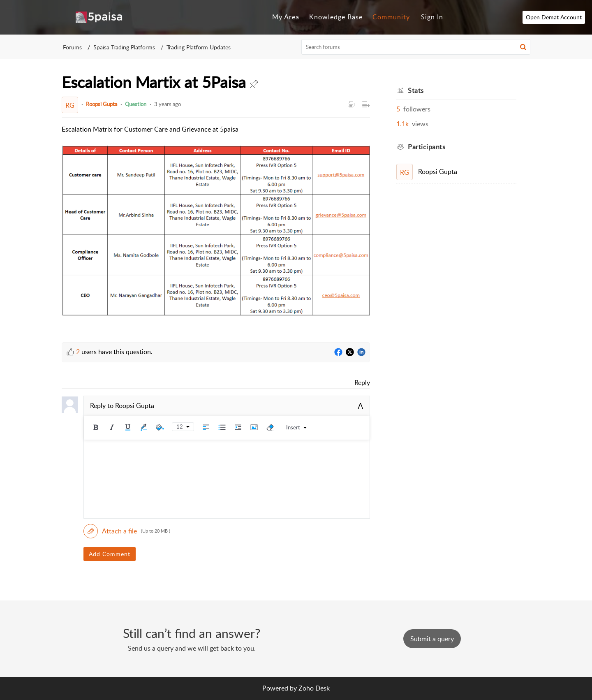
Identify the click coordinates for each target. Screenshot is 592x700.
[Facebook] (338, 352)
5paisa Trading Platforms (124, 47)
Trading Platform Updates (199, 47)
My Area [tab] (286, 17)
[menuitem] (432, 17)
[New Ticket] (432, 639)
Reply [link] (362, 382)
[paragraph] (216, 227)
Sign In (432, 17)
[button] (523, 47)
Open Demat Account (555, 17)
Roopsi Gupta (102, 104)
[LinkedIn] (361, 352)
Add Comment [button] (110, 554)
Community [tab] (391, 17)
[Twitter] (350, 352)
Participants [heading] (427, 147)
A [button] (361, 406)
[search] (416, 47)
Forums (72, 47)
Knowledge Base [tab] (336, 17)
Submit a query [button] (432, 639)
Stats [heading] (416, 90)
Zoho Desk (314, 688)
